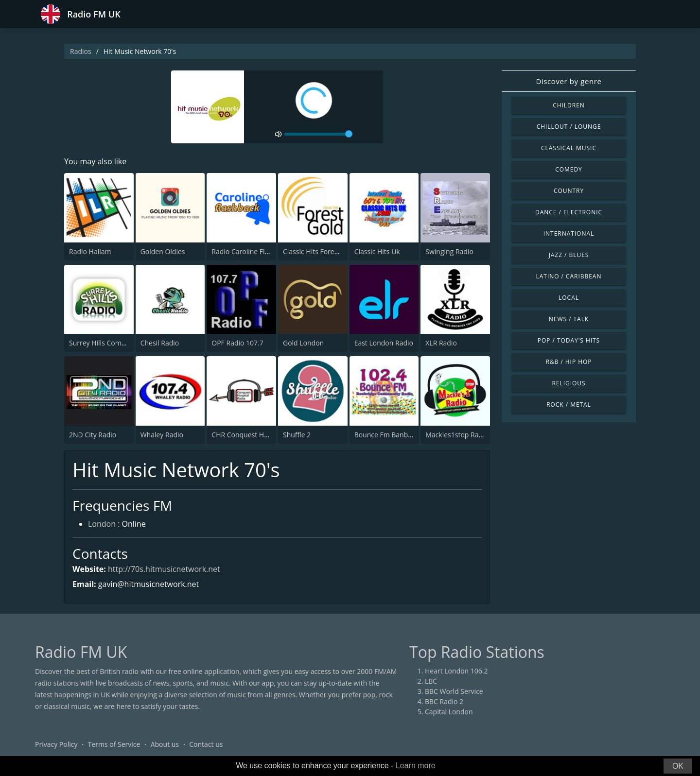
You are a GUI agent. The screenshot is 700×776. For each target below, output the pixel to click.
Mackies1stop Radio (457, 435)
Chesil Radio (160, 343)
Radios (81, 51)
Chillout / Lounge (569, 127)
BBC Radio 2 (444, 701)
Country (569, 191)
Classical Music (569, 148)
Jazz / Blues (569, 255)
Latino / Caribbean (569, 276)
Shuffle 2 (297, 435)
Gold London (303, 343)
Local (569, 298)
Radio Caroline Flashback (251, 251)
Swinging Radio (449, 251)
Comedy (569, 169)
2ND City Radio (93, 435)
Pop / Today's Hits (569, 340)
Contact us (206, 744)
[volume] (318, 134)
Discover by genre (569, 81)
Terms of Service (114, 744)
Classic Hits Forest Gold (320, 251)
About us (165, 744)
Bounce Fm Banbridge (389, 435)
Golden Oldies (163, 251)
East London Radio (384, 343)
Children (569, 105)
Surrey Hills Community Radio (116, 343)
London (102, 524)
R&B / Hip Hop (569, 362)
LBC (431, 681)
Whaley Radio (162, 435)
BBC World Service (454, 691)
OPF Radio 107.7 (237, 343)
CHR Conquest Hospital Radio (258, 435)
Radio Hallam (90, 251)
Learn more (416, 766)
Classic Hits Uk (377, 251)
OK (678, 766)
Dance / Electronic (569, 212)
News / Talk (569, 319)
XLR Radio (441, 343)
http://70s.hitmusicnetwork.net (164, 569)
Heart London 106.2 (456, 671)
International (569, 233)
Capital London (449, 712)
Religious (569, 383)
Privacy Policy (56, 744)
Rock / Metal (569, 405)
